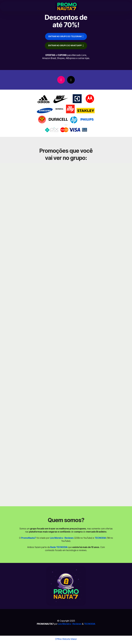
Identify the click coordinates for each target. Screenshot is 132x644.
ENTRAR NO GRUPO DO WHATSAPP (66, 47)
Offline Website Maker (66, 641)
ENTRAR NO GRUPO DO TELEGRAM (66, 37)
